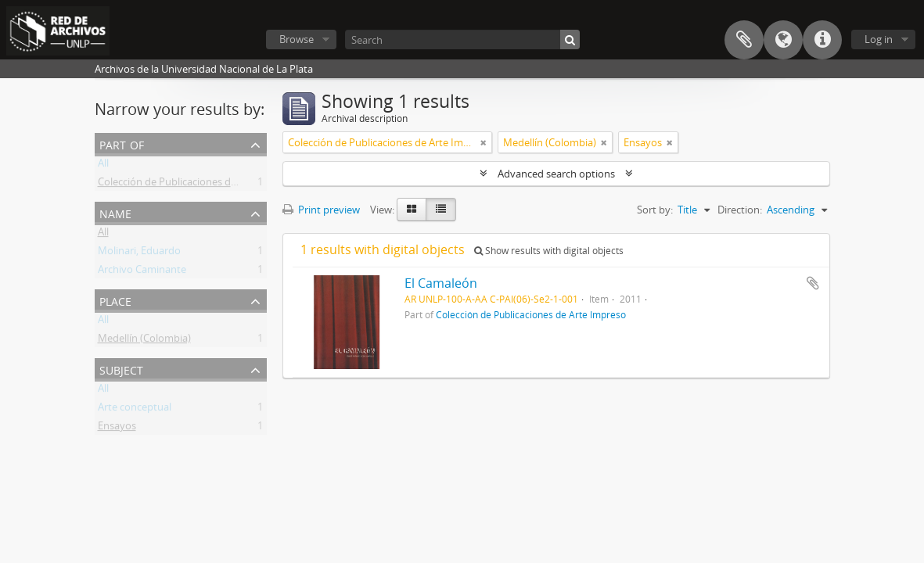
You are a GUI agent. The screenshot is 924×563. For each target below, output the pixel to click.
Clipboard (744, 40)
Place (115, 300)
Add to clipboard (813, 283)
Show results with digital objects (549, 251)
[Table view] (441, 210)
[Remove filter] (484, 142)
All (103, 166)
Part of (122, 143)
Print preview (321, 210)
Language (783, 40)
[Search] (462, 39)
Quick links (822, 40)
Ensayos (117, 429)
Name (115, 212)
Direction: (740, 210)
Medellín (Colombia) (144, 341)
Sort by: (655, 210)
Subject (121, 369)
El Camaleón (441, 283)
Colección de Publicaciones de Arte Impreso (199, 185)
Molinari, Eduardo (139, 253)
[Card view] (412, 210)
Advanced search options (556, 174)
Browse (297, 39)
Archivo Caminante (142, 272)
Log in (879, 39)
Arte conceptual (135, 410)
